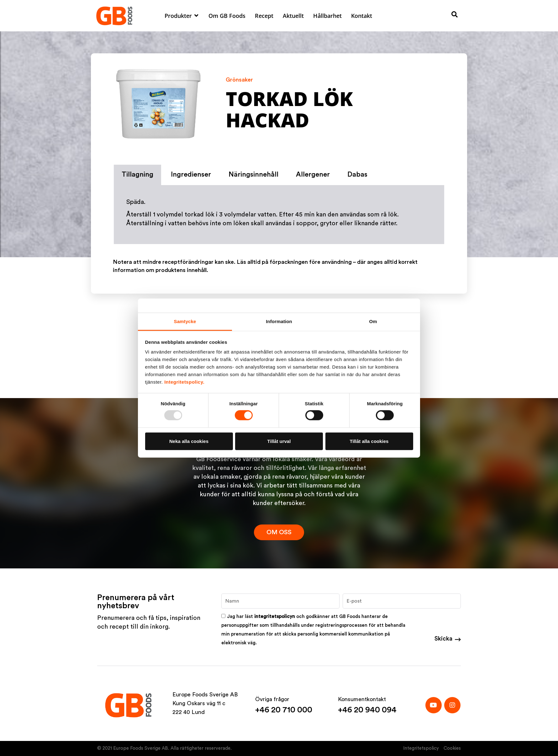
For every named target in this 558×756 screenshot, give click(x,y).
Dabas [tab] (357, 174)
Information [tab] (279, 321)
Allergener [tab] (313, 174)
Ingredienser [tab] (191, 174)
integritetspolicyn (275, 617)
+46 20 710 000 (284, 710)
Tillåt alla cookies (369, 441)
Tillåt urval (279, 441)
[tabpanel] (279, 215)
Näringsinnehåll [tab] (253, 174)
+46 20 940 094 (367, 710)
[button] (182, 16)
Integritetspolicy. (184, 382)
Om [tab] (373, 321)
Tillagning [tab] (137, 174)
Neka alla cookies (189, 441)
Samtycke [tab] (185, 321)
